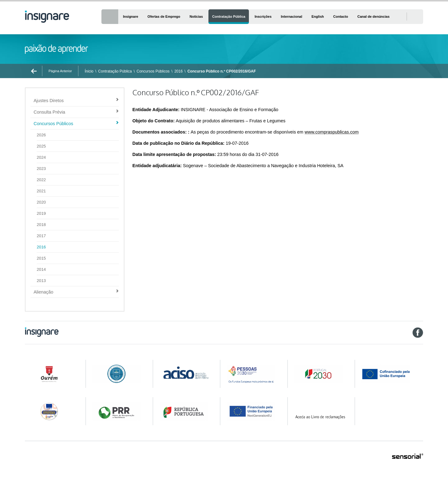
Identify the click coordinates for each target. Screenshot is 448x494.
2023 (41, 169)
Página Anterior (60, 71)
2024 (41, 157)
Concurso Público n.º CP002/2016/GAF (222, 71)
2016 (178, 71)
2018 (41, 225)
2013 (41, 281)
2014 (41, 269)
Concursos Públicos (153, 71)
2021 (41, 191)
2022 (41, 180)
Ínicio (89, 71)
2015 (41, 258)
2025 (41, 146)
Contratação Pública (115, 71)
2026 (41, 135)
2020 (41, 202)
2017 (41, 236)
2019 (41, 213)
